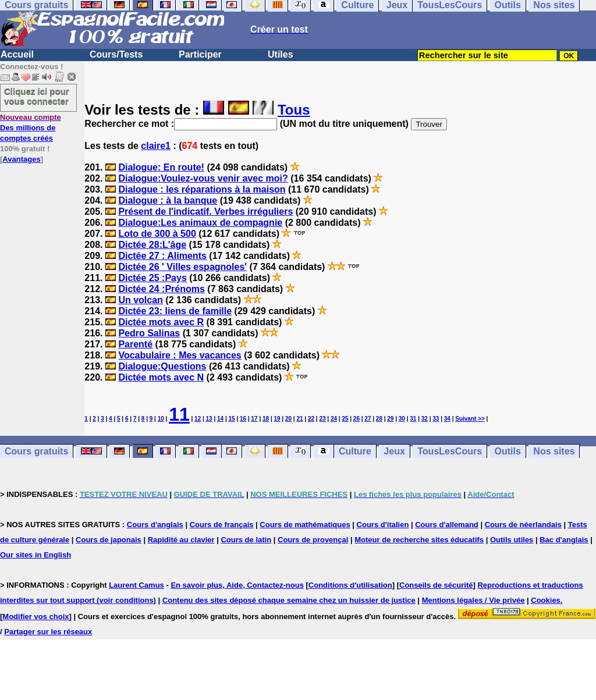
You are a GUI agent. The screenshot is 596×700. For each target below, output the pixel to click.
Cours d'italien (383, 525)
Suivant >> (470, 419)
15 (232, 419)
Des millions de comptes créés (31, 128)
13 (209, 419)
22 (311, 419)
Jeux (394, 451)
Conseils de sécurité (436, 585)
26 (356, 419)
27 (368, 419)
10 (161, 419)
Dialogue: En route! (161, 167)
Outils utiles (512, 540)
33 (436, 419)
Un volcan (140, 300)
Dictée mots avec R (161, 322)
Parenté (135, 344)
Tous (294, 110)
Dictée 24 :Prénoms (162, 289)
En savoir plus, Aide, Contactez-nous (237, 585)
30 (402, 419)
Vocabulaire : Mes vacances (180, 355)
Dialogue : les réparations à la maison (202, 189)
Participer (200, 54)
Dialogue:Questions (162, 366)
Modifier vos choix (36, 617)
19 (277, 419)
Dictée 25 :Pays (152, 278)
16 (243, 419)
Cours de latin (246, 540)
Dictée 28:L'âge (152, 245)
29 (390, 419)
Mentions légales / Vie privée (473, 600)
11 (179, 414)
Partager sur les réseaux (48, 632)
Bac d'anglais (564, 540)
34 (447, 419)
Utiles (281, 54)
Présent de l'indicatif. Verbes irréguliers (205, 212)
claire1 (156, 146)
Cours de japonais (109, 540)
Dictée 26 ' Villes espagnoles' (182, 267)
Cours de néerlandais (523, 525)
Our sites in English (36, 555)
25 (345, 419)
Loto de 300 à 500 (157, 234)
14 (220, 419)
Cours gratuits (36, 451)
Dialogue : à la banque (168, 200)
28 (379, 419)
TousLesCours (450, 451)
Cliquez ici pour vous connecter (37, 96)
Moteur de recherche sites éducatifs (419, 540)
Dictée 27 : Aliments (162, 256)
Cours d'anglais (155, 525)
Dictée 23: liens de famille (175, 311)
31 (413, 419)
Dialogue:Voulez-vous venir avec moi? (203, 178)
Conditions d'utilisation (350, 585)
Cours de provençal (313, 540)
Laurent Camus (136, 585)
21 (299, 419)
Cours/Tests (116, 54)
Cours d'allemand (447, 525)
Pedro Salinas (149, 333)
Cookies (546, 600)
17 (255, 419)
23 (322, 419)
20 (288, 419)
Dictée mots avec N (161, 377)
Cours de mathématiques (305, 525)
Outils (508, 451)
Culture (355, 451)
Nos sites (554, 451)
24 (334, 419)
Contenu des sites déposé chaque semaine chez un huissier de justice (289, 600)
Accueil (17, 54)
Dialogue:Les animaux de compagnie (200, 223)
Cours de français (222, 525)
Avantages (21, 159)
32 (425, 419)
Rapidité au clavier (181, 540)
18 (266, 419)
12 (198, 419)
